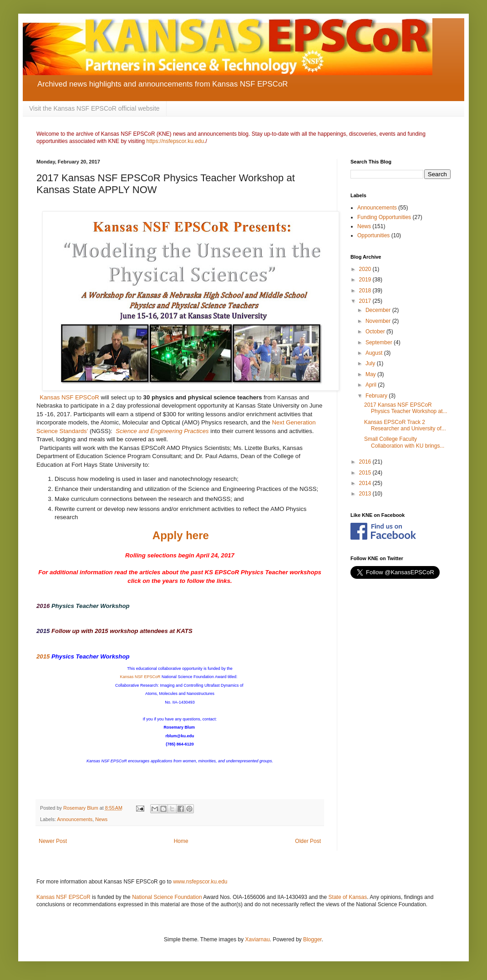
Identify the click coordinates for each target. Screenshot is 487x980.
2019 (366, 280)
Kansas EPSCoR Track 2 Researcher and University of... (405, 425)
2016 (43, 606)
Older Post (308, 841)
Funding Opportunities (384, 217)
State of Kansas (348, 897)
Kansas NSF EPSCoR (69, 397)
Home (181, 841)
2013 (366, 494)
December (379, 310)
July (371, 363)
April (372, 385)
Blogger (312, 939)
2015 (43, 631)
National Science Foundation (167, 897)
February (377, 396)
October (376, 332)
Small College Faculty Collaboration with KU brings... (404, 442)
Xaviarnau (258, 939)
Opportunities (373, 235)
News (101, 819)
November (379, 321)
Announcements (75, 819)
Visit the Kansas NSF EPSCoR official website (94, 108)
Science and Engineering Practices (162, 431)
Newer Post (53, 841)
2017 (366, 301)
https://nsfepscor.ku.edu (175, 141)
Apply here (181, 535)
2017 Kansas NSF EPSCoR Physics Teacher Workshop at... (406, 408)
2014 (366, 483)
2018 (366, 291)
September (380, 342)
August (375, 353)
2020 (366, 269)
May (371, 374)
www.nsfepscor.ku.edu (200, 882)
